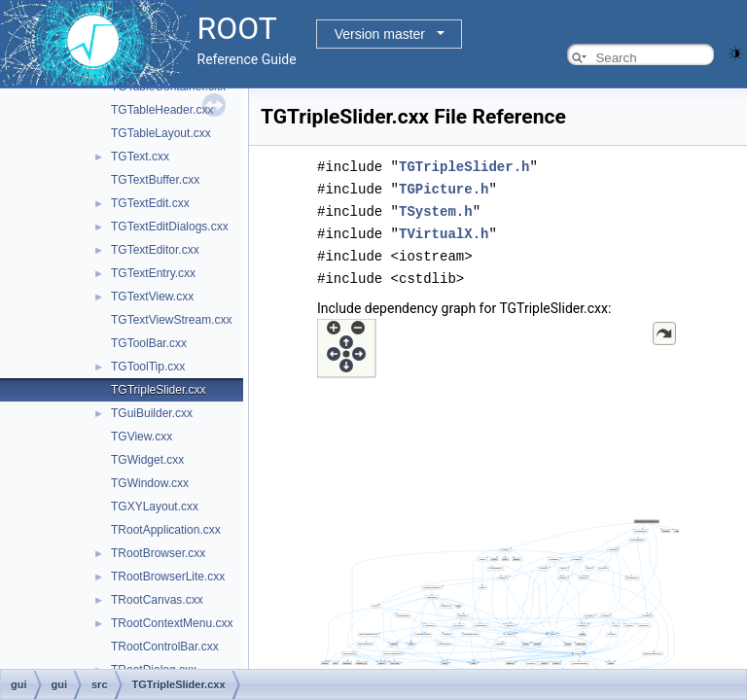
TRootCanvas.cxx (157, 600)
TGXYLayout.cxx (155, 507)
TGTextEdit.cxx (150, 203)
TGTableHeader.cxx (162, 110)
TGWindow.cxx (150, 483)
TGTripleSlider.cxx (159, 390)
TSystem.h (436, 209)
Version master (380, 34)
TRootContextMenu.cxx (172, 623)
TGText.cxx (140, 157)
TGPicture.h (444, 187)
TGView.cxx (142, 437)
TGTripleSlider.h (464, 166)
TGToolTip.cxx (148, 367)
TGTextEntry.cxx (153, 273)
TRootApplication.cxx (166, 530)
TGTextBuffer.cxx (155, 180)
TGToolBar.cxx (149, 343)
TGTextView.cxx (152, 297)
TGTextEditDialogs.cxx (170, 227)
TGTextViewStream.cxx (171, 320)
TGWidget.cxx (147, 460)
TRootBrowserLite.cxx (168, 577)
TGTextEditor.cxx (155, 250)
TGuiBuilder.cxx (152, 413)
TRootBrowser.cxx (158, 553)
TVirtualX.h (444, 230)
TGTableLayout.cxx (161, 133)
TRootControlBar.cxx (165, 647)
